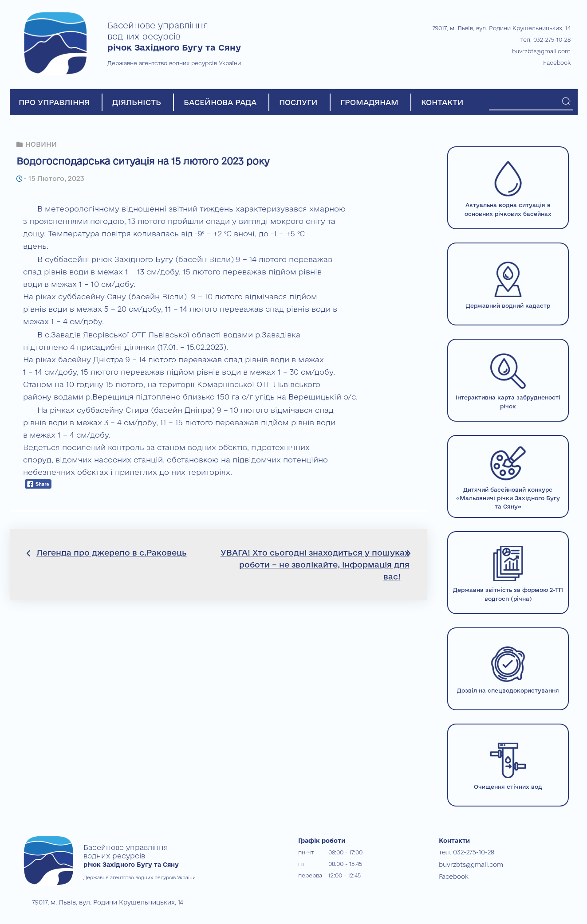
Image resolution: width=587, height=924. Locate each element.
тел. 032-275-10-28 (546, 39)
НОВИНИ (41, 144)
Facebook (557, 63)
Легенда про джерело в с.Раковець (112, 552)
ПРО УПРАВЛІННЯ (54, 102)
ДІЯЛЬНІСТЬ (137, 102)
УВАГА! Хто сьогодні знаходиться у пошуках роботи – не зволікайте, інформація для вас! (315, 564)
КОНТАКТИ (442, 102)
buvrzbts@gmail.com (541, 51)
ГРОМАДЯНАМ (369, 102)
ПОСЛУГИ (298, 102)
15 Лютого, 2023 (55, 178)
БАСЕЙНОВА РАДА (220, 102)
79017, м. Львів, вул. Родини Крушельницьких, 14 (502, 28)
